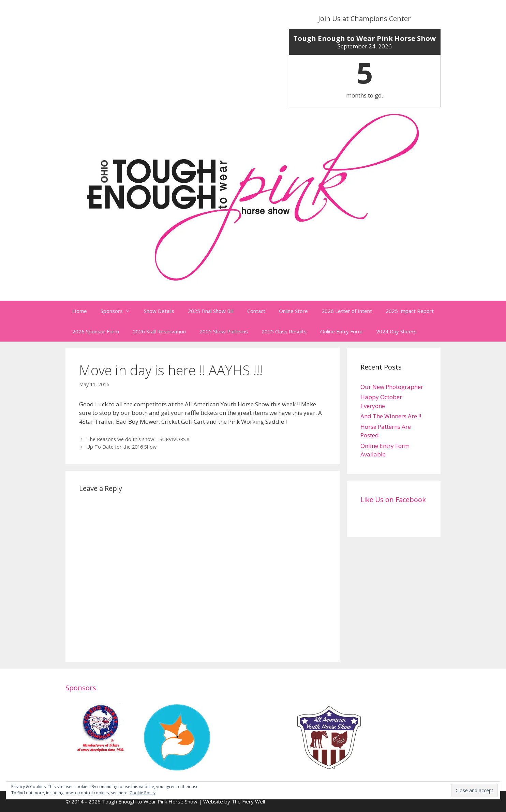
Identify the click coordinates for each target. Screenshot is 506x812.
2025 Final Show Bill (211, 311)
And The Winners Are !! (391, 416)
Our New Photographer (392, 387)
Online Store (293, 311)
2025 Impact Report (410, 311)
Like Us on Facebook (393, 500)
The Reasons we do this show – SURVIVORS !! (138, 439)
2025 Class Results (284, 331)
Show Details (159, 311)
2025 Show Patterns (224, 331)
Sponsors (119, 311)
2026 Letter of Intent (347, 311)
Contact (256, 311)
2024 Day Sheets (396, 331)
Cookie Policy (143, 793)
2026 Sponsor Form (96, 331)
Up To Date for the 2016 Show (122, 447)
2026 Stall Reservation (159, 331)
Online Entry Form (341, 331)
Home (80, 311)
